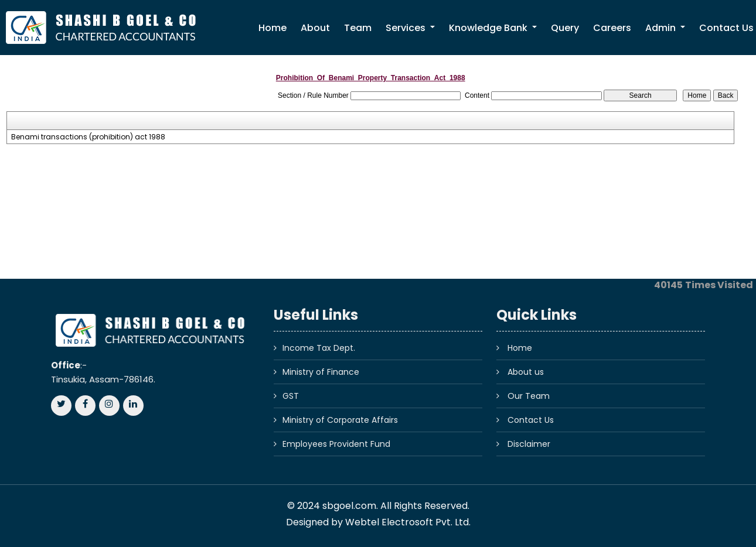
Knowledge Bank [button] (489, 28)
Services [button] (407, 28)
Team (358, 28)
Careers (612, 28)
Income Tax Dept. (319, 348)
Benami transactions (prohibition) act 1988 (88, 137)
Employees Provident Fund (336, 444)
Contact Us (531, 420)
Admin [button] (662, 28)
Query (565, 28)
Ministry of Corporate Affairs (340, 420)
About (315, 28)
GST (291, 396)
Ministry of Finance (321, 372)
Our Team (529, 396)
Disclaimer (529, 444)
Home (273, 28)
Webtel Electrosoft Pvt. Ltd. (408, 522)
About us (526, 372)
